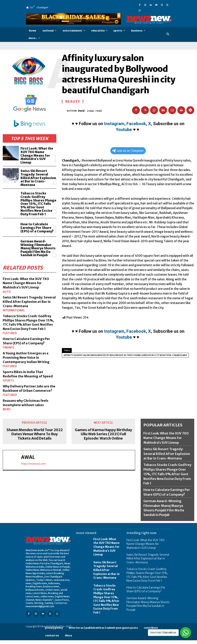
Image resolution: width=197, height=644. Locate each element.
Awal (81, 111)
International (13, 295)
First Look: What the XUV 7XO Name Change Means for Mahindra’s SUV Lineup (38, 153)
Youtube (124, 130)
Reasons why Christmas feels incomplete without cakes (28, 398)
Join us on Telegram (128, 151)
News (6, 404)
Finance (8, 335)
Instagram (114, 124)
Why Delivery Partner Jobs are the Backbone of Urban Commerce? (29, 381)
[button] (168, 34)
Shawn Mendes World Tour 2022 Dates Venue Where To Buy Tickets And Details (35, 429)
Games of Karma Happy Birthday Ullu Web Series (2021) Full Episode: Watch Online (103, 429)
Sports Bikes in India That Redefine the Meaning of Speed (25, 363)
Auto (6, 276)
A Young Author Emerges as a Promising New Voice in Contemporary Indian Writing (29, 345)
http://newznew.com (33, 458)
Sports (8, 372)
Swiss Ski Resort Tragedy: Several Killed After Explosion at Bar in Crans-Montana (38, 171)
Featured (9, 322)
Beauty (73, 102)
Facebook (136, 124)
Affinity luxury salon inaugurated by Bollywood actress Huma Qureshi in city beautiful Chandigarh (125, 355)
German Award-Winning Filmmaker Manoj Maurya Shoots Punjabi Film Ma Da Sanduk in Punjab (37, 234)
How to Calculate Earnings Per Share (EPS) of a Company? (36, 214)
